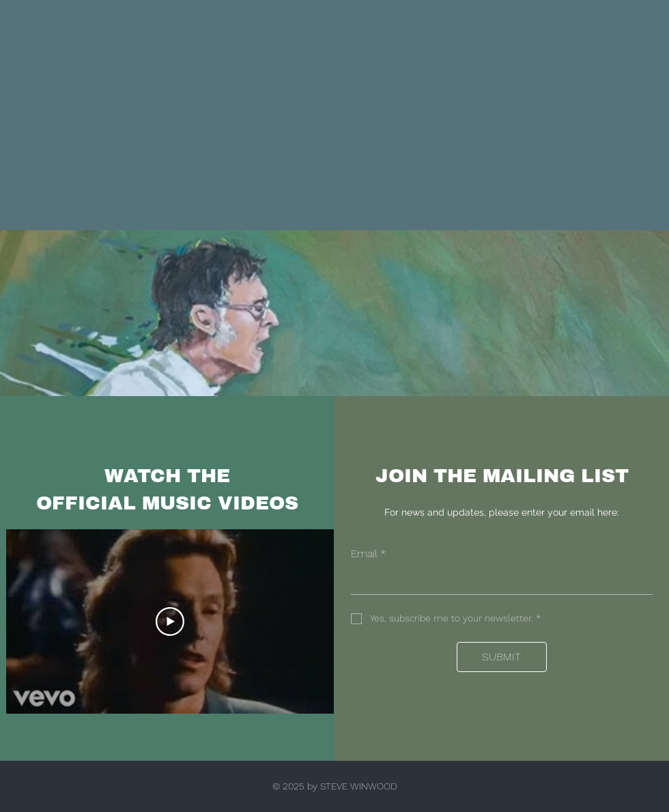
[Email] (498, 580)
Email (368, 554)
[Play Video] (170, 621)
